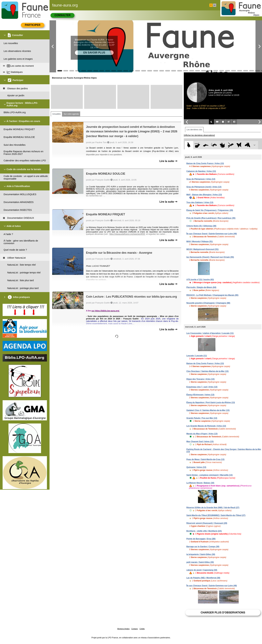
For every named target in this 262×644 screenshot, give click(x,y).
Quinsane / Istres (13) (196, 467)
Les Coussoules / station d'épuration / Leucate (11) (210, 333)
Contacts (135, 629)
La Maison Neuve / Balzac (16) (200, 483)
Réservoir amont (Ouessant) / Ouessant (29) (207, 523)
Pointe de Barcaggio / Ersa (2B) (201, 539)
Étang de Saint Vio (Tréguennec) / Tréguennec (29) (210, 210)
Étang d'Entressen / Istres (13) (200, 395)
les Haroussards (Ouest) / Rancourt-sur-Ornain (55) (210, 257)
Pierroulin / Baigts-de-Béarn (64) (201, 287)
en (215, 5)
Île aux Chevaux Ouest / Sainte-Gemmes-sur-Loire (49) (212, 234)
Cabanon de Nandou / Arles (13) (201, 171)
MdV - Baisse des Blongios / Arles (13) (204, 195)
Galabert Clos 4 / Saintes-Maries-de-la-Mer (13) (208, 410)
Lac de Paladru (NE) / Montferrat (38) (203, 578)
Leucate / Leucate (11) (197, 356)
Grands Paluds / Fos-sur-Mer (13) (202, 418)
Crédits (142, 629)
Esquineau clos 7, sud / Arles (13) (202, 387)
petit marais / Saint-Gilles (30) (200, 562)
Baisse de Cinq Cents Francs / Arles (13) (205, 163)
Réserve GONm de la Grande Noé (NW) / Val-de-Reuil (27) (213, 508)
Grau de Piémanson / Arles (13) (201, 179)
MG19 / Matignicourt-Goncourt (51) (202, 249)
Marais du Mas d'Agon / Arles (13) (202, 434)
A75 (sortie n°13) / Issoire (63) (200, 280)
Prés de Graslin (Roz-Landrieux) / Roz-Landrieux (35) (211, 218)
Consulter (62, 15)
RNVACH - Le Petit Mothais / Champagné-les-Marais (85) (212, 295)
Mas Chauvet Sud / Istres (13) (200, 442)
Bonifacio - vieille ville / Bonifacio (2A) (204, 531)
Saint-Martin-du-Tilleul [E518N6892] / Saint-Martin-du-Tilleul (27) (216, 515)
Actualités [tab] (57, 114)
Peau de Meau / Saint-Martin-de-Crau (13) (205, 459)
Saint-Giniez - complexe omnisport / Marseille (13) (209, 475)
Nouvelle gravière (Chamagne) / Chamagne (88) (208, 303)
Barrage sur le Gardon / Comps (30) (203, 547)
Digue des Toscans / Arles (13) (200, 379)
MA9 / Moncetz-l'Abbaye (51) (200, 241)
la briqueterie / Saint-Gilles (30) (201, 554)
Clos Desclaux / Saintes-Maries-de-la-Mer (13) (207, 371)
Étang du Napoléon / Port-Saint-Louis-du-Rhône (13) (211, 402)
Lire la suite (168, 161)
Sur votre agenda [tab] (71, 114)
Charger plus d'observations (223, 613)
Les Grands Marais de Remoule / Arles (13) (206, 426)
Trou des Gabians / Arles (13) (200, 202)
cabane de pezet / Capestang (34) (202, 570)
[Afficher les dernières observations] (199, 135)
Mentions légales (123, 629)
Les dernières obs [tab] (194, 130)
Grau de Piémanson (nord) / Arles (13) (204, 187)
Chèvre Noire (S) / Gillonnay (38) (201, 226)
